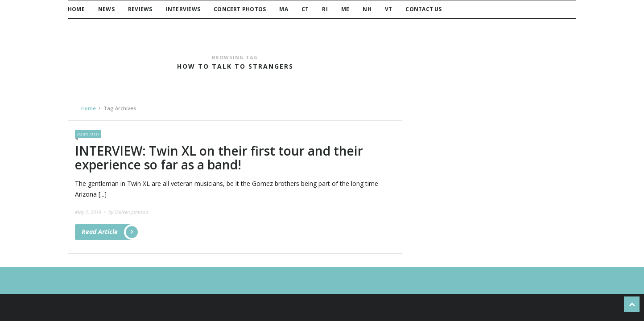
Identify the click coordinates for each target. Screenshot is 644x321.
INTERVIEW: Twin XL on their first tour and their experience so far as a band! (219, 158)
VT (388, 9)
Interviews (183, 9)
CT (305, 9)
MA (283, 9)
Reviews (140, 9)
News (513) (88, 134)
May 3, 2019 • (91, 212)
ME (345, 9)
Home (76, 9)
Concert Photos (240, 9)
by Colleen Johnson (128, 212)
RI (325, 9)
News (106, 9)
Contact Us (423, 9)
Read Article (107, 232)
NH (367, 9)
